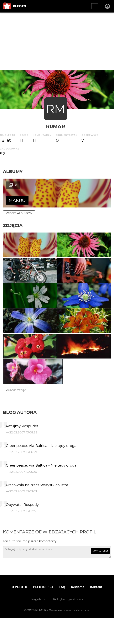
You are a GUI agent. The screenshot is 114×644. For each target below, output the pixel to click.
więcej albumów (19, 213)
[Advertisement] (57, 41)
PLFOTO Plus (43, 613)
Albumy (13, 171)
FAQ (62, 613)
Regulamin (39, 625)
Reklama (78, 613)
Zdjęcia (13, 225)
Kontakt (96, 613)
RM (56, 109)
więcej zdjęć (16, 414)
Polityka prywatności (68, 625)
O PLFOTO (19, 613)
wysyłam (100, 575)
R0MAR (56, 126)
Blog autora (20, 436)
